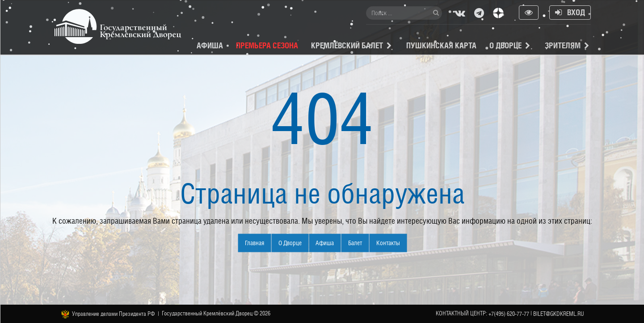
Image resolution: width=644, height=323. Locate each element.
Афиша (210, 45)
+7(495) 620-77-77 (509, 314)
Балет (355, 243)
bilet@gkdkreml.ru (559, 314)
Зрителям (563, 45)
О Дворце (505, 45)
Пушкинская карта (441, 45)
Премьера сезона (267, 45)
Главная (255, 243)
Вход (570, 12)
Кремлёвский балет (347, 45)
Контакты (388, 243)
